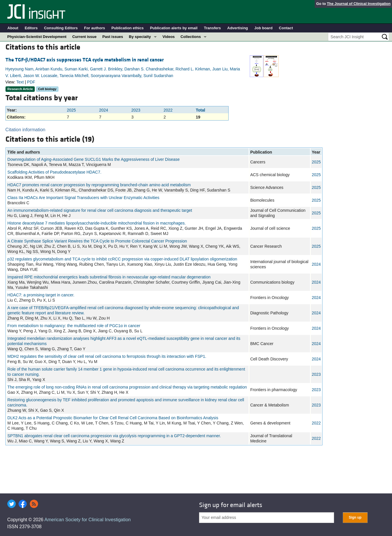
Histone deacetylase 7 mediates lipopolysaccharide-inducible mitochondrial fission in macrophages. (97, 223)
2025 (71, 110)
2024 (104, 110)
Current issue (84, 37)
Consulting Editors (61, 28)
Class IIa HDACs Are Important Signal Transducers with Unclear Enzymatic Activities (83, 198)
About (13, 28)
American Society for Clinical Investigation (87, 520)
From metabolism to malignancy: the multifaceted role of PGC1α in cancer (74, 326)
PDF (31, 82)
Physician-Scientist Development (37, 37)
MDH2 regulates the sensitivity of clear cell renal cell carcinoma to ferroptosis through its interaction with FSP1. (107, 356)
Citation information (25, 130)
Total (200, 110)
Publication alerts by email (174, 28)
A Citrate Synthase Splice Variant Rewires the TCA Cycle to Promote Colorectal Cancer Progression (97, 241)
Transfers (213, 28)
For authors (94, 28)
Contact (286, 28)
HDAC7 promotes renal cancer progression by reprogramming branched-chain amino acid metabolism (99, 185)
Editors (31, 28)
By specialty (140, 37)
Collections (191, 37)
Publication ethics (127, 28)
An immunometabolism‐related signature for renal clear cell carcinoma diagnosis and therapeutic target (100, 210)
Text (20, 82)
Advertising (238, 28)
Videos (169, 37)
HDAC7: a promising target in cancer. (41, 295)
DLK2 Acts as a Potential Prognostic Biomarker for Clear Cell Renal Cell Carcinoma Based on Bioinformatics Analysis (113, 418)
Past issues (113, 37)
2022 (168, 110)
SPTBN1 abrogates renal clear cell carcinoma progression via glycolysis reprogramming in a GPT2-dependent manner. (114, 436)
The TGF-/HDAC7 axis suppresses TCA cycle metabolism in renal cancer (85, 60)
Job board (264, 28)
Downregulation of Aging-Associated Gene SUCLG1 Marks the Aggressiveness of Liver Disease (94, 159)
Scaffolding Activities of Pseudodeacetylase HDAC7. (54, 172)
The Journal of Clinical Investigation (359, 4)
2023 (136, 110)
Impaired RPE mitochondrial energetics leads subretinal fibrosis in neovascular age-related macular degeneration (109, 277)
